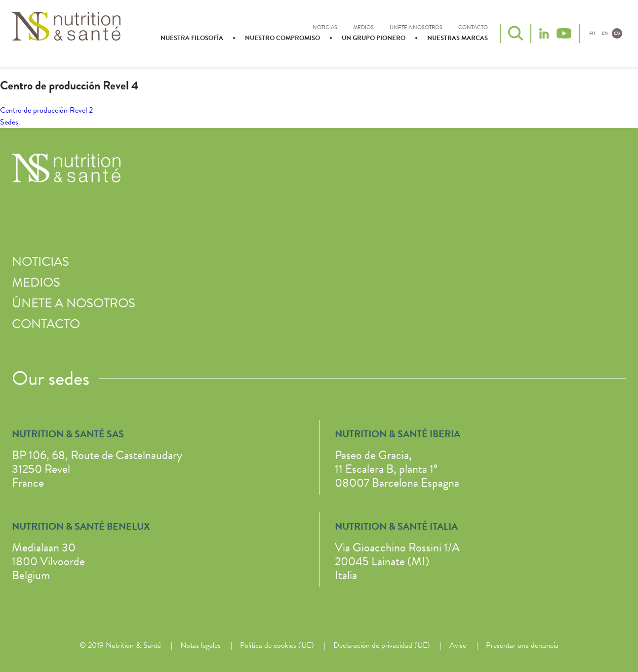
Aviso (458, 645)
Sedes (9, 122)
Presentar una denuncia (522, 645)
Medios (363, 27)
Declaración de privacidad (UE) (382, 645)
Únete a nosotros (416, 27)
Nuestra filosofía (192, 38)
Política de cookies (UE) (277, 645)
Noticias (325, 27)
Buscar (516, 33)
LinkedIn (544, 33)
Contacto (473, 27)
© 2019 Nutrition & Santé (120, 645)
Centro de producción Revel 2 (46, 110)
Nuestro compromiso (282, 38)
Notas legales (200, 645)
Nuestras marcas (458, 38)
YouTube (564, 33)
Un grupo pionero (374, 38)
